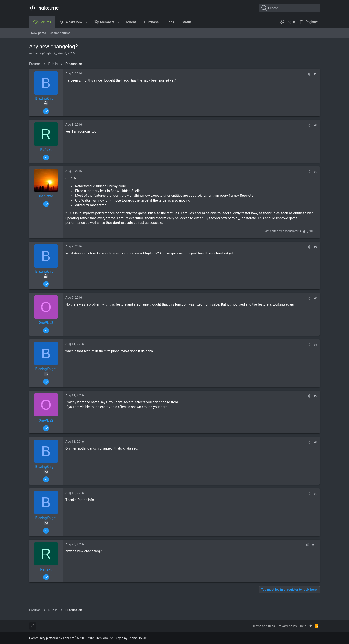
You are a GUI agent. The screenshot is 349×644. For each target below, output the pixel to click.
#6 (316, 345)
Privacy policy (287, 626)
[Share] (309, 74)
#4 (316, 247)
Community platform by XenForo (71, 638)
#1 (316, 74)
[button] (86, 22)
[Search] (290, 8)
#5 (316, 298)
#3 (316, 172)
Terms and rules (264, 626)
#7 (316, 396)
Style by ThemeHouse (131, 638)
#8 (316, 442)
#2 (316, 125)
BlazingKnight (42, 53)
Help (303, 626)
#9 (316, 494)
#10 (315, 545)
